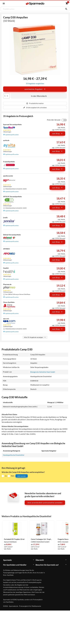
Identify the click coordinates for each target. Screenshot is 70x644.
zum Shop (57, 133)
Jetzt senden (22, 476)
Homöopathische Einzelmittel (14, 455)
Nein (13, 476)
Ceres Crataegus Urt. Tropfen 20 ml (42, 539)
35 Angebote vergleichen (35, 84)
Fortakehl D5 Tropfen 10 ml (14, 539)
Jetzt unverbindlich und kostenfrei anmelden (45, 503)
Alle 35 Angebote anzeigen (35, 337)
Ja (6, 476)
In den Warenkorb (39, 96)
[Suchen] (66, 9)
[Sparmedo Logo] (35, 4)
